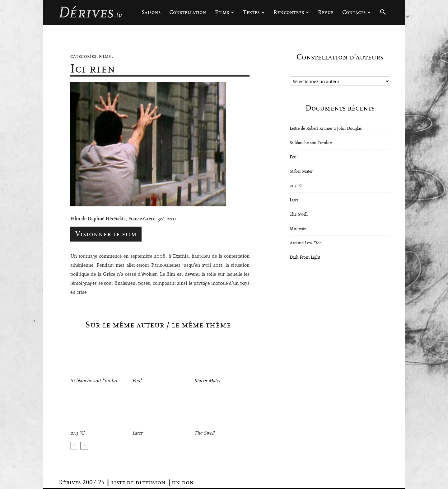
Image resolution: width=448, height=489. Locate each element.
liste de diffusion (138, 482)
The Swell (204, 433)
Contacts (356, 12)
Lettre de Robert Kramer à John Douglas (326, 129)
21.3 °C (77, 433)
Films (224, 12)
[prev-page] (74, 446)
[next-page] (84, 446)
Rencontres (291, 12)
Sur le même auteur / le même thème (158, 325)
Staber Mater (207, 381)
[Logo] (90, 12)
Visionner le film (106, 234)
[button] (383, 13)
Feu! (137, 381)
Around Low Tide (306, 243)
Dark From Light (305, 257)
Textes (254, 12)
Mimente (298, 229)
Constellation (188, 12)
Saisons (151, 12)
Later (137, 433)
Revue (326, 12)
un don (183, 482)
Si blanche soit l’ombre (94, 381)
